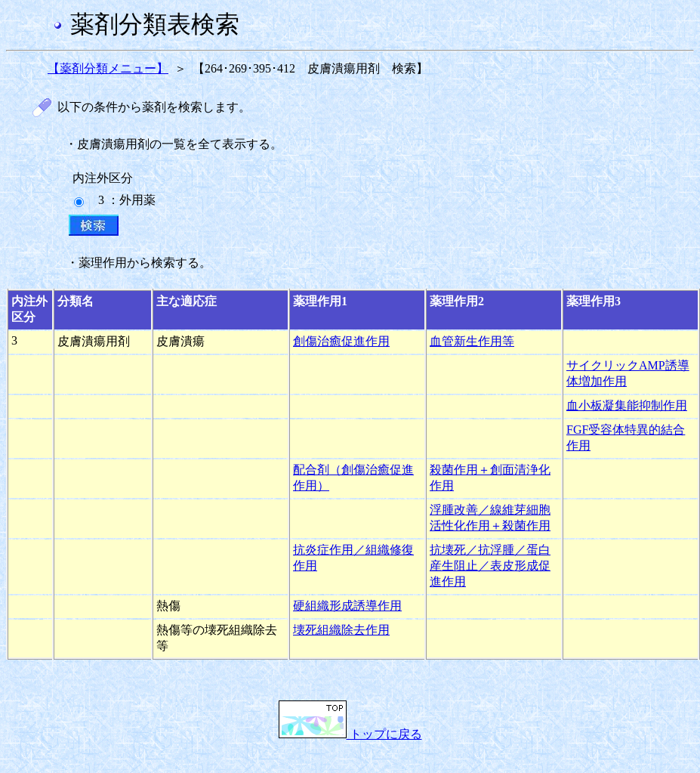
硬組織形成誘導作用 (347, 606)
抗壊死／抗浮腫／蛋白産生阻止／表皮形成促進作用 (490, 566)
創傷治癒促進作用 (341, 341)
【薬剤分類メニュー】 (108, 68)
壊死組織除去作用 (341, 630)
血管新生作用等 (472, 341)
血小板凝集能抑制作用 (627, 405)
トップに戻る (350, 734)
